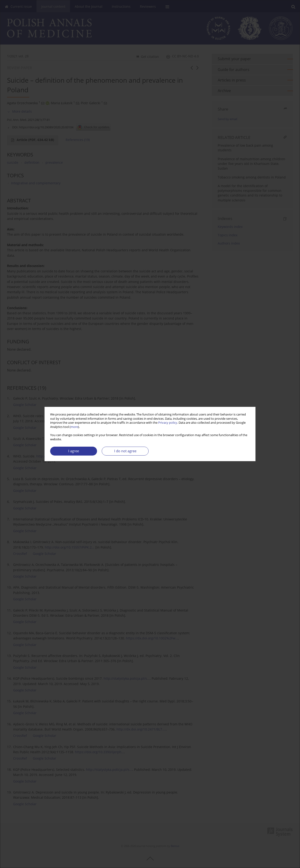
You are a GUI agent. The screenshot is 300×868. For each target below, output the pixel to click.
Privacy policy (168, 423)
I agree (74, 451)
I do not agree (125, 451)
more (74, 427)
